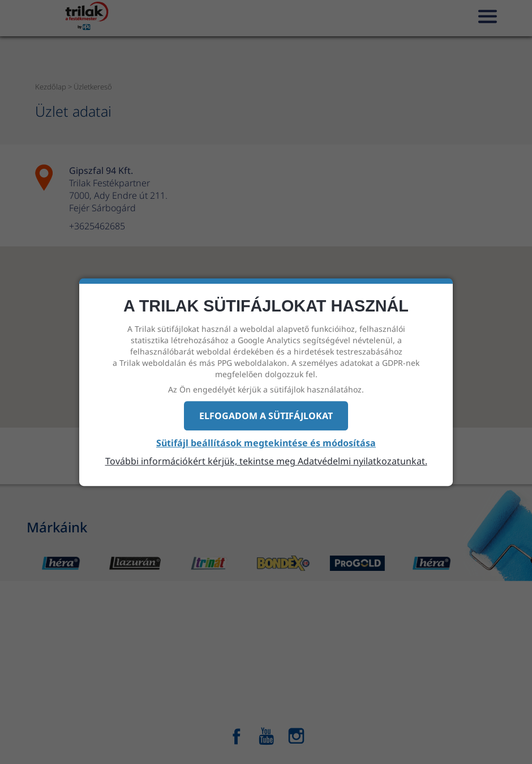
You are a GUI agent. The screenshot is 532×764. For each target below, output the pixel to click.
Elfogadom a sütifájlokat (266, 416)
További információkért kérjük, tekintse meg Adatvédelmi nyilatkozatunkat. (266, 461)
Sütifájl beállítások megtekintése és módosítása (266, 443)
